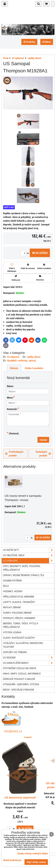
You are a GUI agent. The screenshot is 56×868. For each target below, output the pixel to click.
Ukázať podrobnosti (12, 860)
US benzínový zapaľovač (20, 798)
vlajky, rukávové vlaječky (19, 638)
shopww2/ (28, 737)
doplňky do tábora (15, 652)
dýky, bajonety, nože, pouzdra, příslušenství (22, 568)
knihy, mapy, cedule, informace (22, 674)
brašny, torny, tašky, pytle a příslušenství (21, 625)
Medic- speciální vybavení (18, 690)
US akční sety (29, 550)
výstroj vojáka (12, 632)
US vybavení (13, 357)
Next (51, 834)
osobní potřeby (13, 580)
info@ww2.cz (13, 731)
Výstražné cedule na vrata (19, 668)
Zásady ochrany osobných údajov (33, 853)
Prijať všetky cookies (36, 862)
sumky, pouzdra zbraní (17, 613)
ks (25, 253)
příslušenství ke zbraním (19, 597)
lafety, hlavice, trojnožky (19, 602)
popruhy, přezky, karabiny (19, 618)
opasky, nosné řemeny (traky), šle (24, 575)
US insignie (29, 658)
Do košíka (40, 253)
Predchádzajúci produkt (14, 454)
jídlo (6, 586)
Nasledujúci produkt (43, 454)
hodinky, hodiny (13, 591)
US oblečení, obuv (29, 555)
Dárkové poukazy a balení (19, 679)
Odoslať (43, 440)
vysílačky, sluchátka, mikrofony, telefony (23, 645)
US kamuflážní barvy (29, 663)
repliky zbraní (34, 357)
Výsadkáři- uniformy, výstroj (21, 360)
